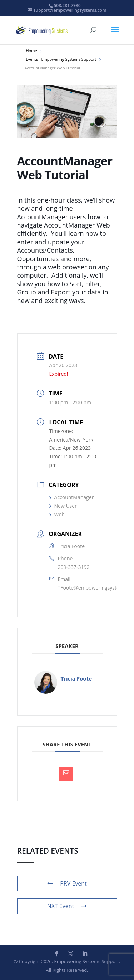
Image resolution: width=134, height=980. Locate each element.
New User (63, 506)
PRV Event (67, 883)
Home (32, 51)
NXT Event (67, 906)
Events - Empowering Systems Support (61, 59)
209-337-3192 (74, 567)
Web (57, 514)
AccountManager (72, 497)
